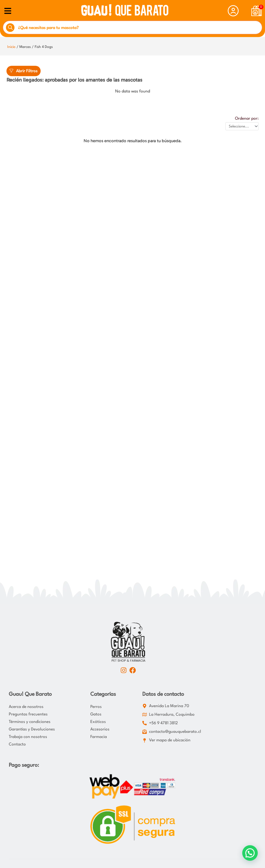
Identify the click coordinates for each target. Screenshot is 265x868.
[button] (250, 853)
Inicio (11, 47)
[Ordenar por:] (242, 126)
